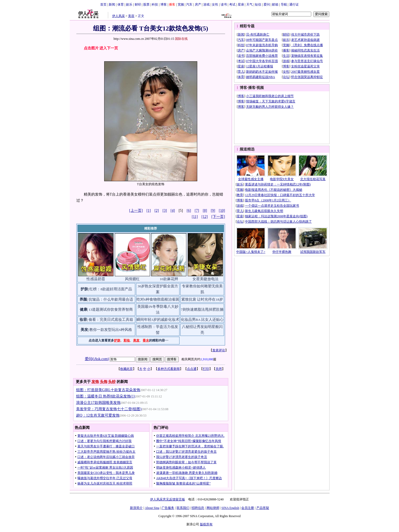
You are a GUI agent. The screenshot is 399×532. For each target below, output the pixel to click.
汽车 (189, 5)
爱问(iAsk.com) (97, 359)
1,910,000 (207, 359)
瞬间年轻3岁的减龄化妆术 (158, 320)
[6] (189, 211)
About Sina (152, 508)
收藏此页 (126, 369)
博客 (164, 5)
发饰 (95, 382)
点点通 (192, 369)
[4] (173, 211)
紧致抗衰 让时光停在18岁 (202, 299)
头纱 (112, 382)
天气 (249, 5)
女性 (215, 5)
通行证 (294, 5)
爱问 (267, 5)
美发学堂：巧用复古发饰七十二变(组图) (109, 409)
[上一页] (136, 211)
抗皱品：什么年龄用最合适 (111, 299)
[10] (222, 211)
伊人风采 (119, 16)
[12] (205, 217)
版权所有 (206, 524)
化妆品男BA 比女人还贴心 (202, 320)
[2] (157, 211)
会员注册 (248, 508)
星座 (241, 5)
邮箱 (275, 5)
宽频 (181, 5)
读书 (224, 5)
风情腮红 (132, 279)
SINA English (230, 508)
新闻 (112, 5)
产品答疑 (263, 508)
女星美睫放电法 (205, 279)
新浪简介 (136, 508)
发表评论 (219, 350)
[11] (195, 217)
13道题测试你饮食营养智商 (111, 310)
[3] (165, 211)
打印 (206, 369)
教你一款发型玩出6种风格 (111, 330)
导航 (284, 5)
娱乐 (129, 5)
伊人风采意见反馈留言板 (168, 499)
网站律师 (213, 508)
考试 (232, 5)
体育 (121, 5)
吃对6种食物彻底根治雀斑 (158, 299)
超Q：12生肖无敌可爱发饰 (98, 415)
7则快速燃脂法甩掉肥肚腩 (202, 310)
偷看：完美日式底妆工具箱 (111, 320)
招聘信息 (198, 508)
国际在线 (181, 39)
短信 (258, 5)
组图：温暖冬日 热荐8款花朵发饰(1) (106, 396)
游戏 (207, 5)
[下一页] (218, 217)
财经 (138, 5)
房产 (198, 5)
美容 (131, 16)
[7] (197, 211)
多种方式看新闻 (169, 369)
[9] (213, 211)
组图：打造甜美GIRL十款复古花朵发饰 (108, 390)
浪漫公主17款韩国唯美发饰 (98, 403)
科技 (155, 5)
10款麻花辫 (169, 279)
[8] (205, 211)
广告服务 (168, 508)
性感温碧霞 (96, 279)
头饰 (104, 382)
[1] (148, 211)
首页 (103, 5)
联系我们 (183, 508)
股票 (146, 5)
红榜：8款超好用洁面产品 (111, 289)
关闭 (219, 369)
